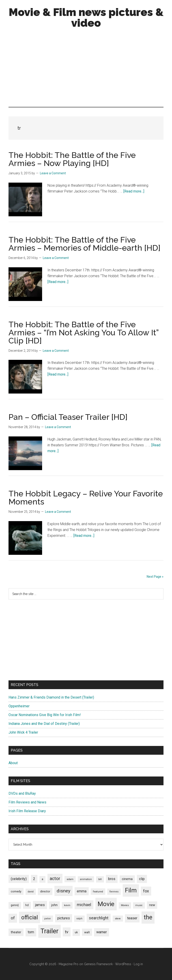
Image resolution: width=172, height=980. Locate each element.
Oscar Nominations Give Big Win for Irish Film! (45, 715)
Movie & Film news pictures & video (86, 18)
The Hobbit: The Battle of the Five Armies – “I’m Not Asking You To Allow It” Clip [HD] (84, 332)
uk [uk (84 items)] (76, 932)
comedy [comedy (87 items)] (16, 891)
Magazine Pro (69, 964)
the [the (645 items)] (148, 917)
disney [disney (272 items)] (63, 891)
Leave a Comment (53, 173)
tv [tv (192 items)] (67, 932)
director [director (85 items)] (45, 891)
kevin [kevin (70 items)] (67, 905)
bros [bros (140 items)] (112, 879)
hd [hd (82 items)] (27, 905)
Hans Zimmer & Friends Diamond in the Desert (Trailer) (51, 697)
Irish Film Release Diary (27, 811)
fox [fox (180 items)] (146, 891)
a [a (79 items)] (42, 879)
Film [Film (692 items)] (131, 890)
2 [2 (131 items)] (34, 879)
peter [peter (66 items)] (48, 919)
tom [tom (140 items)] (31, 932)
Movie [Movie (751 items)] (106, 904)
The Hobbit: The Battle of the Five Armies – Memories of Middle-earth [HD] (84, 244)
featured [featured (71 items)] (98, 892)
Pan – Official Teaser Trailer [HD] (68, 417)
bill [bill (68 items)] (100, 879)
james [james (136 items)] (40, 905)
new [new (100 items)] (152, 905)
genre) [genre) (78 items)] (15, 905)
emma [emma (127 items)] (82, 891)
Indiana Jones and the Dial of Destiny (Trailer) (44, 724)
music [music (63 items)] (139, 905)
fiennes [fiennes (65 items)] (114, 892)
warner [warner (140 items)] (102, 932)
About (13, 763)
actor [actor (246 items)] (55, 878)
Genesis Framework (98, 964)
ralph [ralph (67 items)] (79, 919)
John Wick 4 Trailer (23, 732)
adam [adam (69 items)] (70, 879)
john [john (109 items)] (54, 905)
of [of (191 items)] (13, 918)
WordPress (123, 964)
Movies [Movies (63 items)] (125, 905)
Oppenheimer (19, 706)
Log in (138, 964)
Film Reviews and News (27, 802)
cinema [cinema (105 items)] (127, 879)
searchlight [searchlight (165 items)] (99, 918)
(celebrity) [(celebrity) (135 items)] (19, 879)
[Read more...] (134, 191)
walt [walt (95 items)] (87, 932)
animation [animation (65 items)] (86, 879)
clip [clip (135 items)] (142, 879)
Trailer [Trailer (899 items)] (49, 931)
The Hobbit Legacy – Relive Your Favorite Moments (86, 498)
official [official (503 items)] (30, 917)
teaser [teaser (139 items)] (132, 918)
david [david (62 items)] (31, 892)
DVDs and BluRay (22, 793)
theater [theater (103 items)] (16, 932)
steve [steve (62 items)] (118, 919)
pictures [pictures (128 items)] (64, 918)
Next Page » (155, 577)
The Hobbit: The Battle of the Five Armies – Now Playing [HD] (72, 159)
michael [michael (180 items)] (84, 905)
